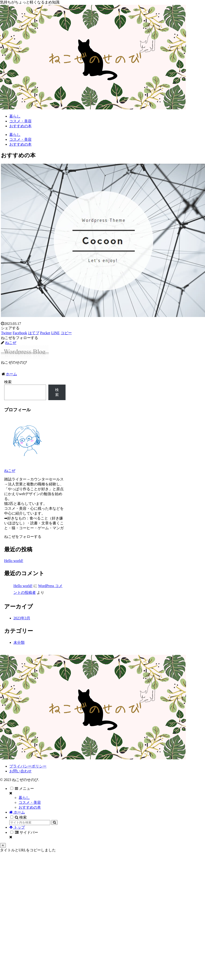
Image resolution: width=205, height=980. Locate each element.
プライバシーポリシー (28, 766)
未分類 (19, 642)
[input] (30, 823)
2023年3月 (22, 618)
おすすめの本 (30, 807)
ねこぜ (10, 471)
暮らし (24, 798)
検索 (8, 382)
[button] (54, 822)
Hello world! (14, 561)
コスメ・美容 (30, 802)
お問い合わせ (20, 771)
